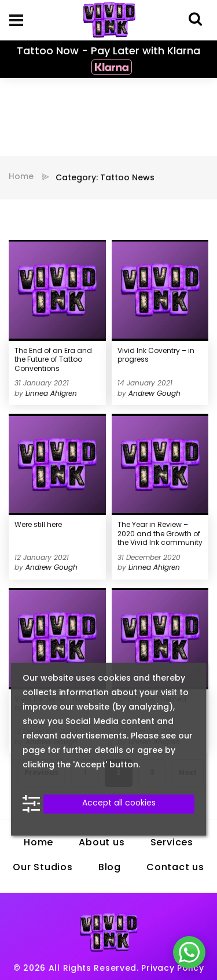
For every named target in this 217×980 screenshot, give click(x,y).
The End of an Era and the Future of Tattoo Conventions (53, 360)
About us (102, 843)
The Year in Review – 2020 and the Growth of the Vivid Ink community (160, 534)
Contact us (175, 868)
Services (172, 843)
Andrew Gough (155, 394)
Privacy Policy (172, 969)
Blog (110, 868)
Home (21, 177)
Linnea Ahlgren (51, 394)
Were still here (38, 525)
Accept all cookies (119, 803)
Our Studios (43, 868)
